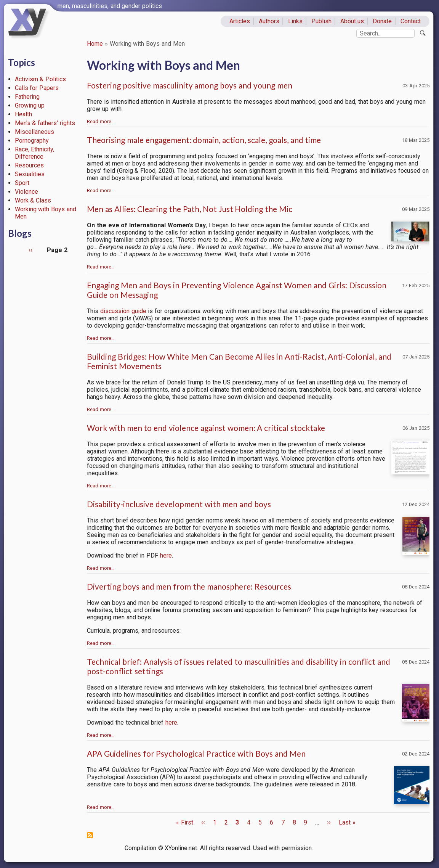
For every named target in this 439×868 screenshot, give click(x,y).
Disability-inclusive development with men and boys (179, 504)
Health (23, 114)
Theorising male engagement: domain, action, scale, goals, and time (204, 140)
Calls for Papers (37, 88)
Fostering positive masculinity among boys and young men (190, 85)
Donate (382, 21)
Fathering (27, 97)
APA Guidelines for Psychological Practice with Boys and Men (196, 753)
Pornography (32, 141)
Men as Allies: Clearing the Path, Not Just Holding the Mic (190, 209)
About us (352, 21)
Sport (22, 183)
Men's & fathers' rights (45, 123)
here (166, 555)
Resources (29, 165)
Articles (240, 21)
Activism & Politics (41, 79)
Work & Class (33, 200)
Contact (411, 21)
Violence (26, 192)
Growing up (30, 105)
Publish (321, 21)
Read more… (101, 121)
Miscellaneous (34, 132)
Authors (269, 21)
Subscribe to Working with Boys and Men (90, 835)
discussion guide (123, 311)
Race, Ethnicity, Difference (35, 153)
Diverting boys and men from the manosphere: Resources (189, 586)
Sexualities (30, 174)
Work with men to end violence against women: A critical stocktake (206, 428)
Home (95, 44)
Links (295, 21)
